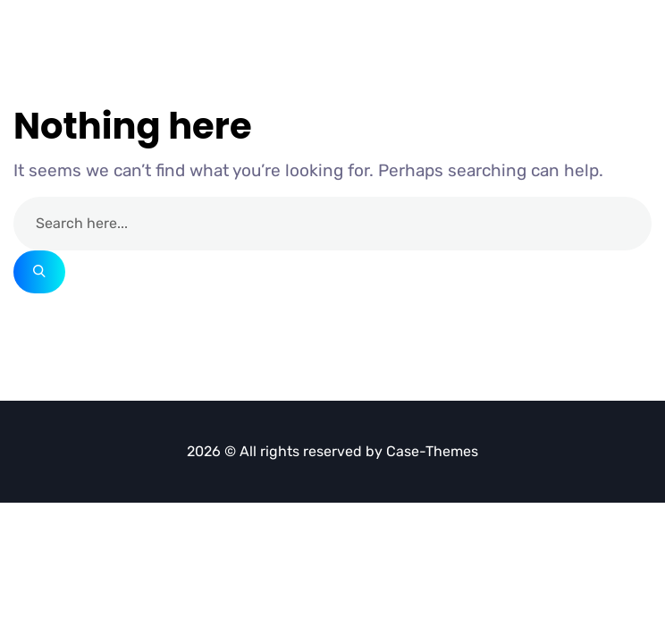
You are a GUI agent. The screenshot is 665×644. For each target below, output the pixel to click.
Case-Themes (432, 451)
